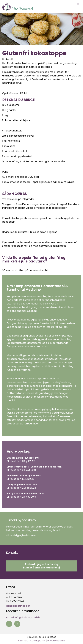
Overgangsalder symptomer (23, 485)
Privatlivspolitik (56, 641)
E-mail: (10, 617)
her (47, 270)
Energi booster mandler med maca (26, 494)
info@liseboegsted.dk (27, 617)
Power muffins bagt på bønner (24, 476)
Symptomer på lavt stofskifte (23, 458)
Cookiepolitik (38, 641)
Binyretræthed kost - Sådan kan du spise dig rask (34, 467)
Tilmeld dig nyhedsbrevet (21, 535)
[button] (78, 4)
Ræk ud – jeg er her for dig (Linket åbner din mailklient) (42, 566)
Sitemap (23, 641)
